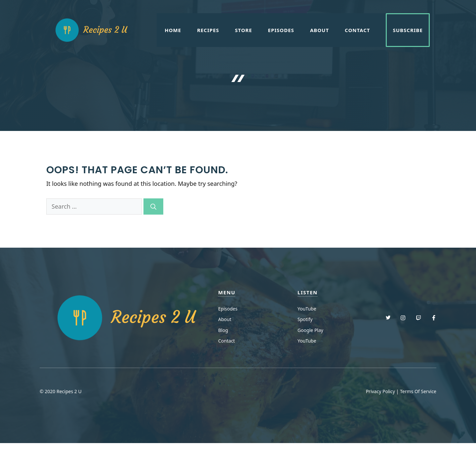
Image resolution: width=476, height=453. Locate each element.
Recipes (208, 30)
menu (227, 292)
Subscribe (408, 30)
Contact (357, 30)
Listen (308, 292)
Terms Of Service (418, 391)
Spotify (305, 319)
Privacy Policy (380, 391)
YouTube (307, 309)
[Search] (153, 206)
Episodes (281, 30)
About (319, 30)
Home (173, 30)
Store (244, 30)
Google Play (310, 330)
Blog (223, 330)
